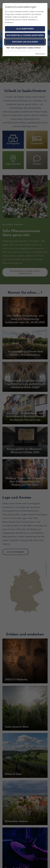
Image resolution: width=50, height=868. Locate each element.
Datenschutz (40, 53)
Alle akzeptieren (25, 29)
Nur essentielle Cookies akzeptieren (25, 35)
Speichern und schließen (25, 42)
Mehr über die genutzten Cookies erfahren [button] (25, 48)
